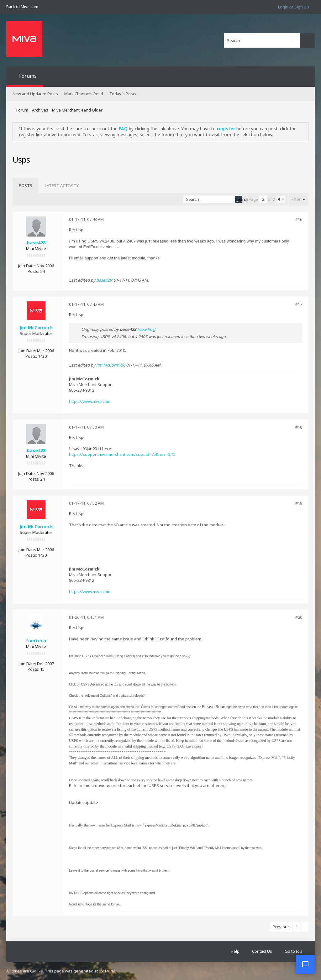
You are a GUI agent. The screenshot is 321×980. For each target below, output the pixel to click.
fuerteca (36, 641)
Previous (281, 927)
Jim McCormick (36, 328)
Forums (28, 76)
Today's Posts (123, 94)
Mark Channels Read (84, 94)
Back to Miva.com (22, 7)
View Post (147, 329)
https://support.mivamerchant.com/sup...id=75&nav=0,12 (122, 454)
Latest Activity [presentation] (62, 185)
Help (235, 951)
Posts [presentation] (26, 185)
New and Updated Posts (35, 94)
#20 (299, 617)
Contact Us (262, 951)
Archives (40, 110)
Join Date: (27, 266)
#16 (299, 219)
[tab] (26, 185)
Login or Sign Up (294, 7)
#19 (299, 503)
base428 (36, 243)
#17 (299, 304)
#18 (299, 427)
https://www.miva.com (90, 401)
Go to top (293, 951)
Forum (22, 110)
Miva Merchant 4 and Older (77, 110)
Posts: (33, 271)
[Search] (262, 40)
